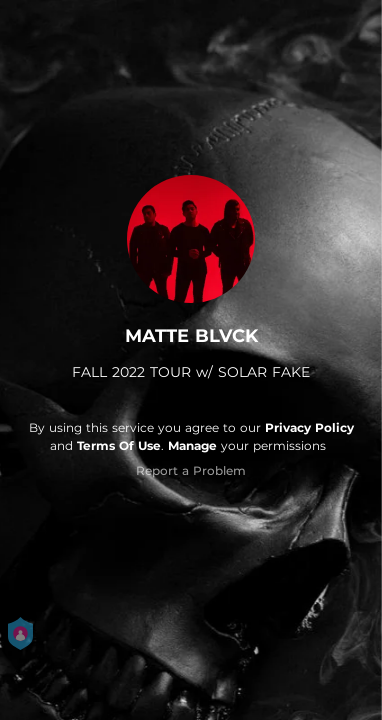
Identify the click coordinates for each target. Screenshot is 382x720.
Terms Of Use (119, 445)
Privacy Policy (309, 427)
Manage (192, 445)
